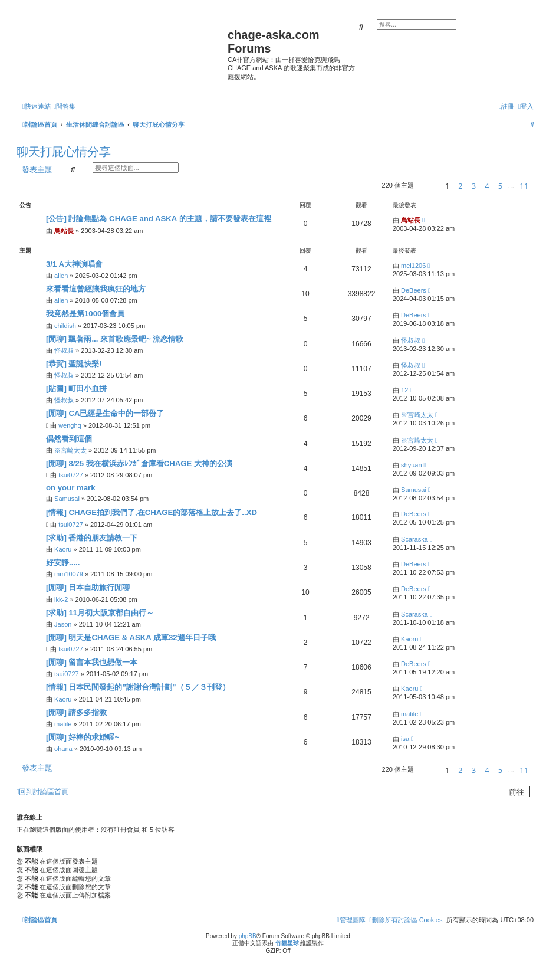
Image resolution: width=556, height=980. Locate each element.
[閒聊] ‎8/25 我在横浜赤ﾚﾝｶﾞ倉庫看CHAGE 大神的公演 (139, 463)
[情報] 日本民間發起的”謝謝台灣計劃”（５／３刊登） (138, 687)
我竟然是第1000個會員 (85, 314)
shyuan (411, 465)
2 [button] (460, 186)
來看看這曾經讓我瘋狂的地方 (96, 289)
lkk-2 (61, 599)
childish (65, 326)
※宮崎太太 (417, 415)
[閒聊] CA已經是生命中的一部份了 (105, 413)
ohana (63, 749)
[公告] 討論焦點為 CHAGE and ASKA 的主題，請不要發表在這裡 (159, 219)
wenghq (70, 425)
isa (405, 739)
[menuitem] (65, 106)
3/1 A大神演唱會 (74, 264)
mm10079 (69, 574)
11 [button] (524, 186)
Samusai (67, 499)
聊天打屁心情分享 (64, 152)
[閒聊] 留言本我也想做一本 (92, 662)
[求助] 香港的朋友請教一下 (92, 538)
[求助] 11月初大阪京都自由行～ (100, 613)
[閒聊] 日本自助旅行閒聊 (88, 587)
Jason (63, 624)
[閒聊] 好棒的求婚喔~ (83, 737)
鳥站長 (64, 231)
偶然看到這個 (69, 439)
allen (61, 276)
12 (404, 390)
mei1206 (413, 266)
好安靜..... (63, 563)
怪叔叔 (64, 350)
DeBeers (414, 290)
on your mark (71, 488)
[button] (428, 186)
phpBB (248, 936)
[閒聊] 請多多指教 (76, 712)
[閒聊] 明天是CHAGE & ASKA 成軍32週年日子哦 (131, 638)
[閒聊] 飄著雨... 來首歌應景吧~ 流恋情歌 (115, 339)
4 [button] (487, 186)
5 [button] (500, 186)
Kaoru (63, 549)
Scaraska (414, 539)
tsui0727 (71, 475)
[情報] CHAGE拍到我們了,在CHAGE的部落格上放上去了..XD (152, 512)
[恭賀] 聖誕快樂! (74, 364)
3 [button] (474, 186)
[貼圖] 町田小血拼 (76, 389)
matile (63, 724)
